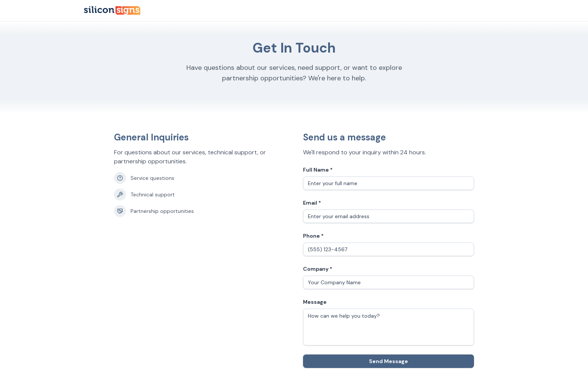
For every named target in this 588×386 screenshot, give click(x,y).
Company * (318, 269)
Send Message (388, 361)
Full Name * (318, 170)
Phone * (313, 236)
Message (315, 302)
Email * (312, 203)
